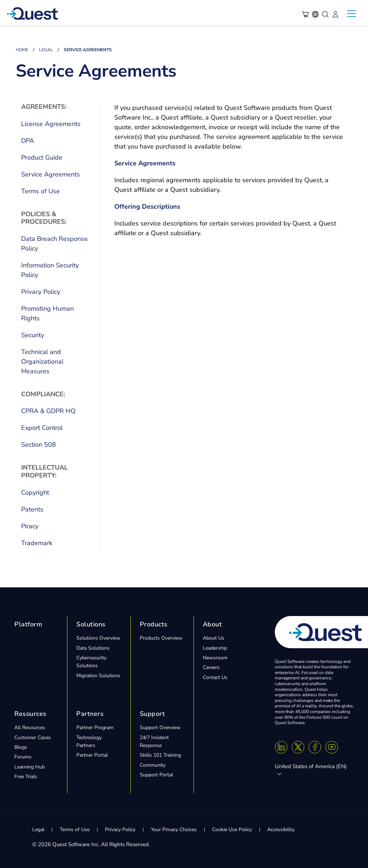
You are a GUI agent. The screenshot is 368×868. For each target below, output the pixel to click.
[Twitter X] (298, 747)
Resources (30, 714)
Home (22, 50)
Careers (211, 667)
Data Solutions (93, 648)
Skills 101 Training (160, 755)
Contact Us (215, 677)
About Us (214, 638)
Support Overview (160, 728)
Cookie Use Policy (232, 830)
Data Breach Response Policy (54, 244)
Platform (28, 624)
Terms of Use (40, 191)
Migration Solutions (98, 676)
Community (153, 765)
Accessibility (281, 830)
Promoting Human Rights (47, 313)
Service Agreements (51, 174)
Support (152, 714)
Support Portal (156, 775)
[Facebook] (315, 747)
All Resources (30, 728)
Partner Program (95, 728)
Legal (46, 50)
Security (33, 335)
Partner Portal (92, 755)
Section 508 (39, 445)
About (212, 624)
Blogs (21, 747)
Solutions (91, 624)
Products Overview (161, 638)
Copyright (35, 493)
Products (154, 624)
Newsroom (215, 658)
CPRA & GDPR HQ (48, 411)
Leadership (215, 648)
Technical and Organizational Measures (42, 362)
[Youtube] (332, 747)
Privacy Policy (41, 292)
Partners (90, 714)
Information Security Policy (50, 270)
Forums (23, 757)
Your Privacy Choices (174, 830)
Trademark (37, 543)
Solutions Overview (98, 638)
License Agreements (51, 124)
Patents (32, 509)
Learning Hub (30, 767)
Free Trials (26, 777)
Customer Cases (33, 738)
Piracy (30, 526)
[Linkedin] (281, 747)
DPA (28, 141)
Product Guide (42, 157)
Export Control (42, 428)
